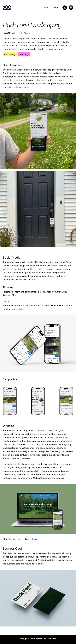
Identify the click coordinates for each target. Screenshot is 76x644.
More (46, 8)
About (55, 8)
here (35, 539)
